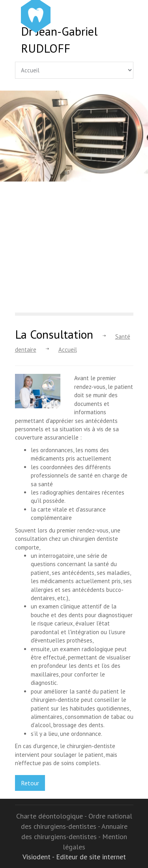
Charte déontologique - (52, 816)
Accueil (68, 350)
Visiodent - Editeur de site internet (74, 857)
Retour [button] (30, 783)
